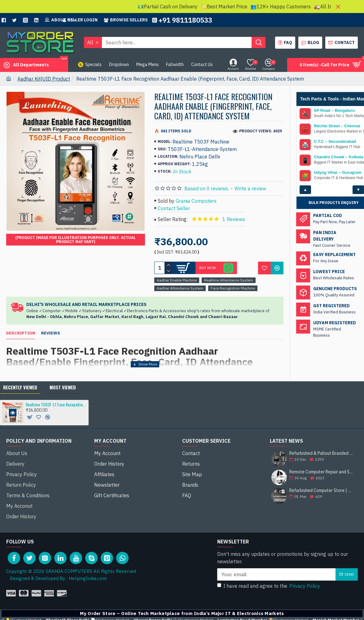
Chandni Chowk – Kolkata (339, 157)
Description (21, 333)
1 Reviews (234, 219)
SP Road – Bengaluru (334, 111)
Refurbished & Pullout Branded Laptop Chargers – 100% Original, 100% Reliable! (322, 459)
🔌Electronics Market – (282, 608)
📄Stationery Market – (190, 608)
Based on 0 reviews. (207, 188)
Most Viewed (63, 393)
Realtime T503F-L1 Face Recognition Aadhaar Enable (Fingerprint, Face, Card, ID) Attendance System (56, 410)
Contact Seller (174, 208)
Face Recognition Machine (233, 288)
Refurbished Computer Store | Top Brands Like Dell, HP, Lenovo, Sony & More (322, 496)
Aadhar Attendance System (180, 288)
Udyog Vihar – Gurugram (338, 173)
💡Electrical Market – (101, 608)
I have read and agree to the (269, 574)
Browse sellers (126, 20)
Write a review (250, 188)
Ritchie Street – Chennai (337, 126)
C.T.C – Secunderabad (335, 142)
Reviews (51, 333)
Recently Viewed (20, 393)
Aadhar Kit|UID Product (44, 79)
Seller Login (80, 20)
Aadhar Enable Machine (177, 280)
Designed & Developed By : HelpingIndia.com (57, 566)
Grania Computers (196, 201)
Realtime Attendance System (229, 280)
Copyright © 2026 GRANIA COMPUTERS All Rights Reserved (71, 559)
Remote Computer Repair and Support (322, 478)
